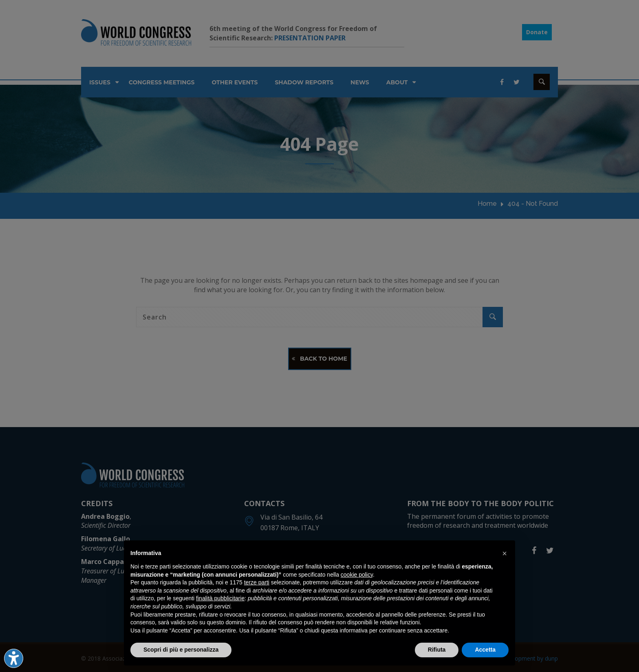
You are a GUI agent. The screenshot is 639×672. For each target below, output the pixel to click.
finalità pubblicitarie (220, 598)
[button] (505, 553)
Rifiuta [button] (437, 650)
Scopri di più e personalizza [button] (181, 650)
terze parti (257, 582)
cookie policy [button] (357, 575)
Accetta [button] (485, 650)
